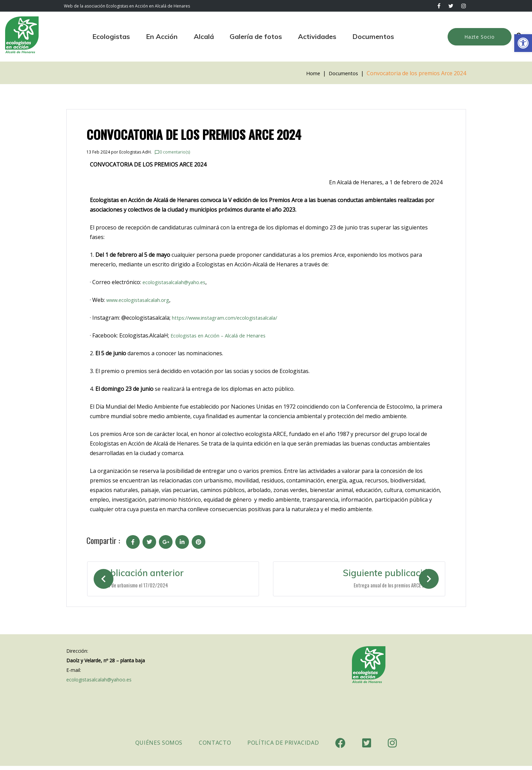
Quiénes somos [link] (159, 747)
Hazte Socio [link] (480, 37)
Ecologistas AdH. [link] (135, 152)
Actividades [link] (317, 36)
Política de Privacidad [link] (283, 747)
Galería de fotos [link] (256, 36)
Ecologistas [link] (111, 36)
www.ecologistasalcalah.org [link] (141, 300)
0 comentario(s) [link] (172, 152)
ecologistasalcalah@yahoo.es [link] (99, 684)
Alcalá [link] (204, 36)
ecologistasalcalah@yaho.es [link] (178, 282)
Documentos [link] (373, 36)
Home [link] (309, 73)
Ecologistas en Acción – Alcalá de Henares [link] (223, 335)
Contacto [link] (215, 747)
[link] (523, 43)
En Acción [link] (162, 36)
